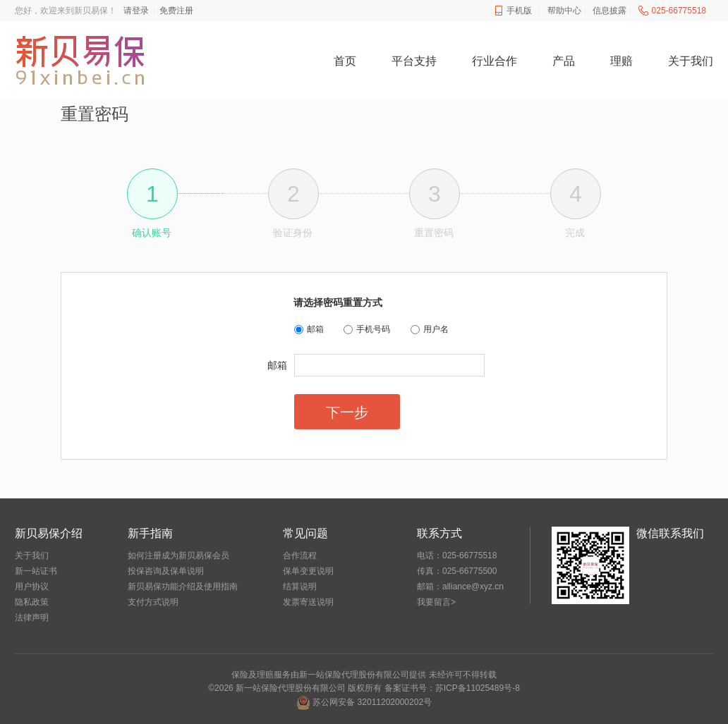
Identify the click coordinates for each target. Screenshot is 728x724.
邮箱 (315, 329)
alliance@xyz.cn (473, 587)
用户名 (436, 329)
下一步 (347, 412)
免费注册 (176, 11)
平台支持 (414, 61)
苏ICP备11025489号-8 (478, 688)
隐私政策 (32, 602)
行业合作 (495, 61)
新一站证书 (36, 571)
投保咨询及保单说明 (166, 571)
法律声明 (32, 618)
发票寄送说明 (308, 602)
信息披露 (609, 11)
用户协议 (32, 587)
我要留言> (436, 602)
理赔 (621, 61)
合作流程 (300, 556)
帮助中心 (564, 11)
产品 (564, 61)
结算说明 (300, 587)
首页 (345, 61)
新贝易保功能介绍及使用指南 (183, 587)
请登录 (136, 11)
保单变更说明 (308, 571)
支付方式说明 (153, 602)
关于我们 (691, 61)
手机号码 (373, 329)
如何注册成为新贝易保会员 (178, 556)
